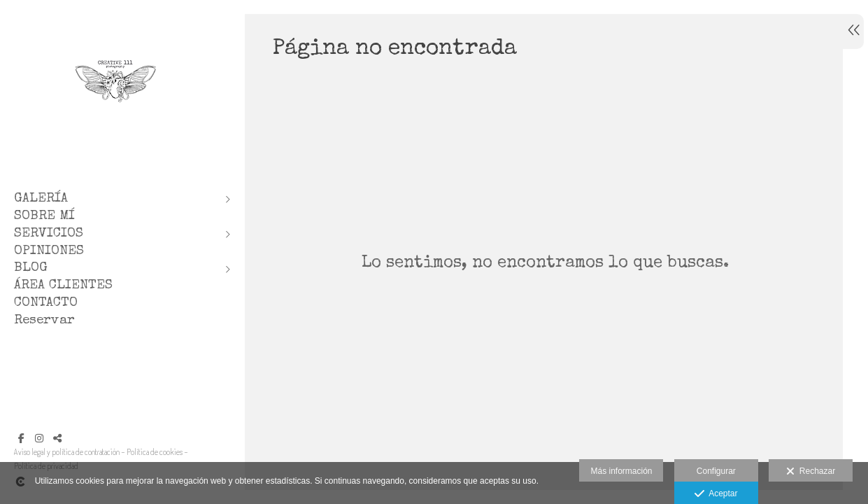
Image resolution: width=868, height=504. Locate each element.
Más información (621, 471)
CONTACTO (46, 303)
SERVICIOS (49, 234)
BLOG (31, 268)
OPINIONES (49, 252)
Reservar (44, 321)
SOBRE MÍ (44, 217)
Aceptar (716, 494)
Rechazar (811, 472)
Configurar (716, 471)
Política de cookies (155, 452)
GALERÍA (41, 199)
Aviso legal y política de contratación (67, 452)
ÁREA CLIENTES (63, 286)
